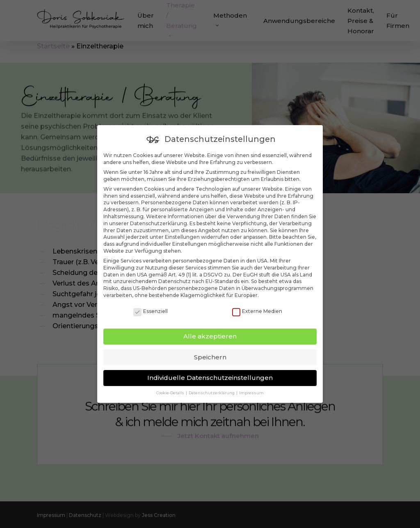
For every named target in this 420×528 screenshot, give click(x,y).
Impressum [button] (251, 381)
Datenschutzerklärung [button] (212, 381)
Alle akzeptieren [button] (210, 323)
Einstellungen (182, 225)
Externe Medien (257, 299)
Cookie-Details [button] (171, 381)
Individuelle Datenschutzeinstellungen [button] (210, 365)
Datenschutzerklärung (159, 211)
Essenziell (151, 299)
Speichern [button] (210, 344)
